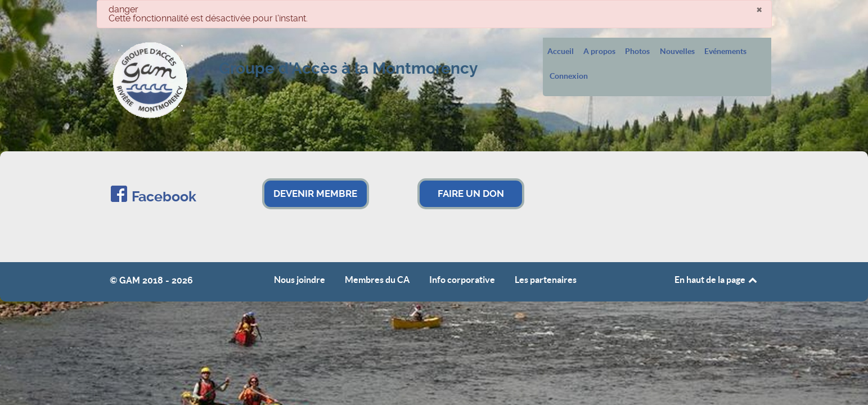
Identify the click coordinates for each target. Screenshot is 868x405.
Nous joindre (300, 280)
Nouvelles (677, 52)
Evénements (725, 52)
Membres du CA (377, 280)
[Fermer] (759, 9)
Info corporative (462, 280)
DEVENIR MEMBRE (315, 193)
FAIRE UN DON (471, 193)
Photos (637, 52)
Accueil (561, 52)
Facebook (164, 197)
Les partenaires (546, 280)
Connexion (569, 76)
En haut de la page (717, 280)
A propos (599, 52)
